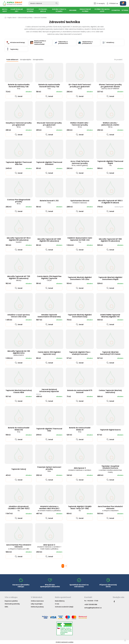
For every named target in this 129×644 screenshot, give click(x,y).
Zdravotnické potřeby (25, 18)
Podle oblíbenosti (12, 60)
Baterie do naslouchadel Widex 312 (19, 430)
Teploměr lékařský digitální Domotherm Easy (80, 316)
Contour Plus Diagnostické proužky (19, 202)
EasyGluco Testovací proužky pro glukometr (19, 125)
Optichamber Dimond (80, 202)
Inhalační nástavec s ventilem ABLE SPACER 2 (49, 508)
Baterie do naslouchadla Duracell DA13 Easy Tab (49, 87)
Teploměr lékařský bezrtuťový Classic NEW (19, 391)
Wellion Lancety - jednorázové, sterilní (110, 125)
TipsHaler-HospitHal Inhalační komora (110, 469)
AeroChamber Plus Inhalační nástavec (110, 508)
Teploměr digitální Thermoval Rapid (110, 163)
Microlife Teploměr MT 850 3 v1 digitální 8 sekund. (110, 202)
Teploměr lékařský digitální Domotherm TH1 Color (80, 278)
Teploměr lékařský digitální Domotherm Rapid (110, 278)
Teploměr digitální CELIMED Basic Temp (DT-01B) (80, 508)
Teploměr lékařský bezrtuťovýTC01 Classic (110, 353)
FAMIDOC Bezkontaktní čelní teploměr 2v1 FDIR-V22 (80, 240)
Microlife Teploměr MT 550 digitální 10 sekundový (110, 240)
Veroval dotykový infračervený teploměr (49, 390)
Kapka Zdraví (12, 18)
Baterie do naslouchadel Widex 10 (80, 430)
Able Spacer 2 (80, 469)
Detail (19, 96)
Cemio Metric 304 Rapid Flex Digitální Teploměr (49, 278)
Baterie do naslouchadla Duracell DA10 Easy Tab (19, 87)
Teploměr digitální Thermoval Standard (49, 163)
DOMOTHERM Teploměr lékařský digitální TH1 (110, 316)
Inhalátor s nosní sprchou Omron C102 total (19, 316)
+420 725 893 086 (91, 605)
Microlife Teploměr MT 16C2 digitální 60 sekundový (19, 240)
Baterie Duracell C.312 (49, 202)
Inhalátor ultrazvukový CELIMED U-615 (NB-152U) (19, 508)
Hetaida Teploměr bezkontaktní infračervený (49, 316)
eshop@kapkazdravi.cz (93, 608)
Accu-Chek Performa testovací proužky (80, 163)
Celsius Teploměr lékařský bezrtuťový (110, 391)
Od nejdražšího (38, 60)
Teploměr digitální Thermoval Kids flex (19, 163)
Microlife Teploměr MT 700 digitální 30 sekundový (19, 278)
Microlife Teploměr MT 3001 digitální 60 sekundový (49, 240)
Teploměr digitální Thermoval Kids (49, 430)
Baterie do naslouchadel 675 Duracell (80, 391)
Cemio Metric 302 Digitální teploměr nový (49, 353)
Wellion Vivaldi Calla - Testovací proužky (80, 125)
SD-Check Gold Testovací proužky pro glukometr (80, 87)
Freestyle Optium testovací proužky (49, 469)
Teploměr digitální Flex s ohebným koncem (80, 353)
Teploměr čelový (19, 469)
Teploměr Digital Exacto (110, 430)
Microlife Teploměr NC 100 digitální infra (19, 353)
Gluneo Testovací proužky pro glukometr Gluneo (110, 87)
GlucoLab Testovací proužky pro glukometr (49, 125)
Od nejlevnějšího (26, 60)
